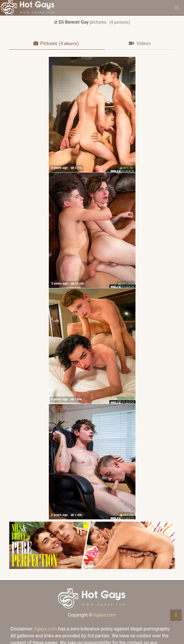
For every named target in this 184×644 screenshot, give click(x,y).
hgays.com (105, 615)
